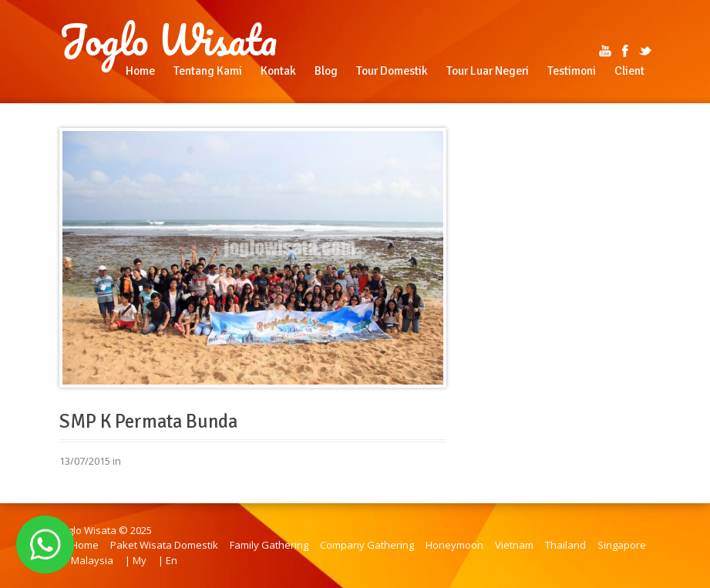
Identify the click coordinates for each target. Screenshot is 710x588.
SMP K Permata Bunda (148, 422)
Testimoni (572, 71)
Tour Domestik (392, 71)
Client (629, 71)
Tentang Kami (208, 71)
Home (140, 71)
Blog (326, 71)
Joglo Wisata (168, 40)
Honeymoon (454, 545)
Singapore (622, 545)
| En (168, 560)
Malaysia (92, 560)
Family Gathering (269, 545)
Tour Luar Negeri (488, 71)
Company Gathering (367, 545)
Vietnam (514, 545)
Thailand (565, 545)
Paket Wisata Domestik (164, 545)
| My (136, 560)
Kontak (278, 71)
